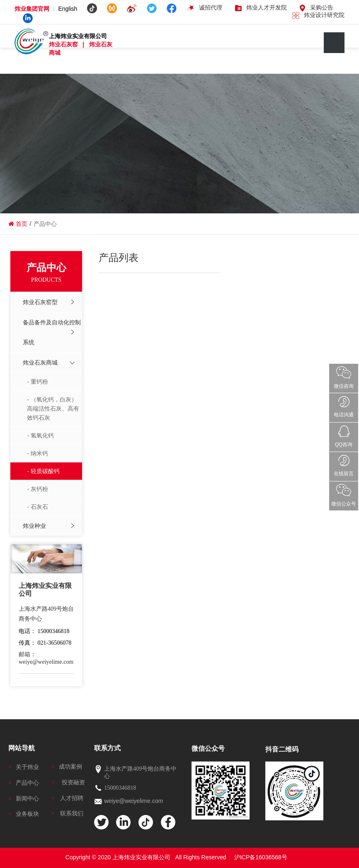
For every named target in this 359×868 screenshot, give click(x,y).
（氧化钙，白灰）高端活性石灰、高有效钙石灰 (53, 409)
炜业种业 (34, 526)
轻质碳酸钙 (45, 471)
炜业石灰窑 (64, 44)
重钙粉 (39, 382)
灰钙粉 (39, 489)
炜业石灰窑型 (40, 302)
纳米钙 (39, 453)
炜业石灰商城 (40, 363)
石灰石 (39, 507)
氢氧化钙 (42, 435)
